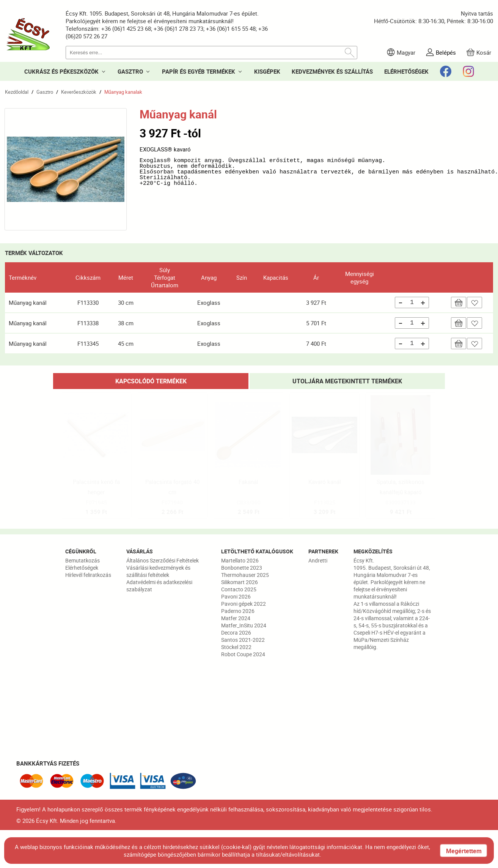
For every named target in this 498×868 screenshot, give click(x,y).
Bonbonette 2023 (242, 568)
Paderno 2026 (238, 611)
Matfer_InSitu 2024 (244, 625)
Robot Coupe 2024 (243, 654)
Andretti (318, 560)
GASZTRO (130, 71)
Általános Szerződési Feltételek (163, 560)
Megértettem (464, 851)
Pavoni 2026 (236, 596)
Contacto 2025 (239, 589)
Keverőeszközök (79, 92)
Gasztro (45, 92)
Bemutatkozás (82, 560)
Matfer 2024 (236, 618)
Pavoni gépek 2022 (244, 604)
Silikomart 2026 (240, 582)
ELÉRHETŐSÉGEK (406, 71)
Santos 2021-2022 (243, 640)
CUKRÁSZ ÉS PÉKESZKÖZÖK (61, 71)
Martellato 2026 (240, 560)
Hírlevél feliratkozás (88, 575)
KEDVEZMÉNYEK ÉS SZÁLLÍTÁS (332, 71)
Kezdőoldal (17, 92)
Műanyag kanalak (123, 92)
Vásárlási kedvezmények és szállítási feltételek (158, 571)
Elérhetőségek (82, 568)
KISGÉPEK (267, 71)
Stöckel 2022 (236, 647)
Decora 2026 (236, 632)
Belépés (446, 52)
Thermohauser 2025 (245, 575)
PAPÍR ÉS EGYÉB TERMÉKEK (199, 71)
